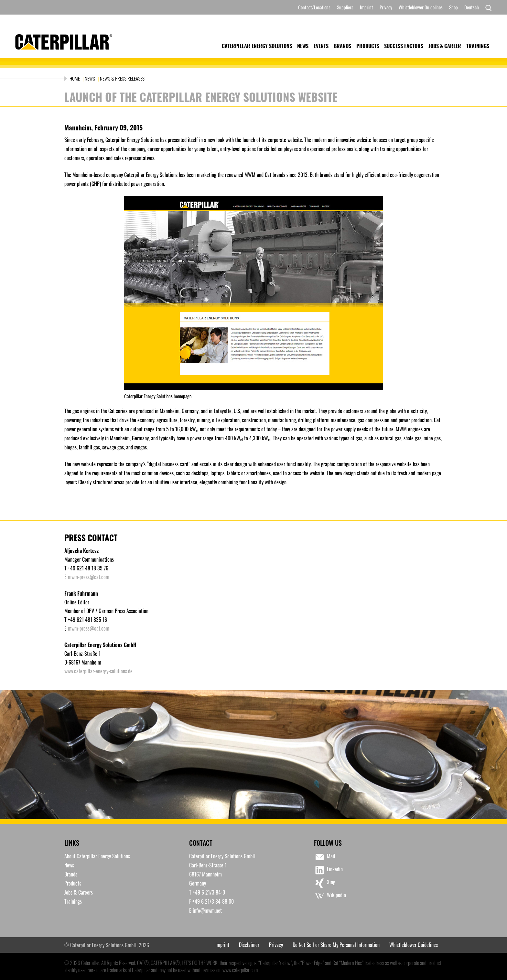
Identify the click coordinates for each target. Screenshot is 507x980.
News (303, 46)
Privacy (386, 7)
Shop (453, 7)
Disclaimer (249, 945)
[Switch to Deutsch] (472, 7)
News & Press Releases (122, 78)
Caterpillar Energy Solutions (257, 46)
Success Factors (404, 46)
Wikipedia (330, 896)
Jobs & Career (445, 46)
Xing (325, 883)
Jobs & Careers (79, 892)
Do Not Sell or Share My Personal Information (336, 945)
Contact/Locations (314, 7)
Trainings (478, 46)
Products (368, 46)
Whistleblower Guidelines (421, 7)
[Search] (487, 7)
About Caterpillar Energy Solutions (97, 856)
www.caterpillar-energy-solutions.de (98, 671)
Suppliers (345, 7)
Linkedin (328, 870)
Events (321, 46)
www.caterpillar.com (240, 970)
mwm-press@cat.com (89, 577)
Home (75, 78)
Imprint (367, 7)
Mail (325, 857)
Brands (342, 46)
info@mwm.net (207, 910)
